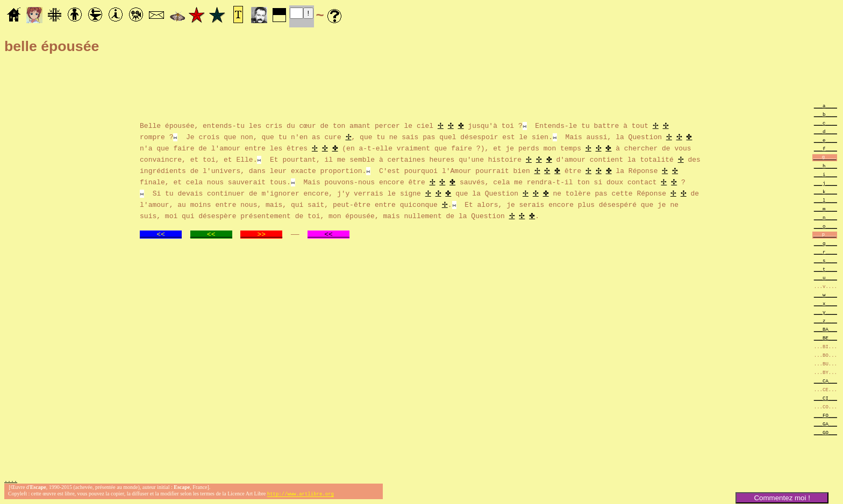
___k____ (826, 192)
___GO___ (826, 432)
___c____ (826, 123)
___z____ (826, 321)
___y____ (826, 312)
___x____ (826, 303)
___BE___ (826, 338)
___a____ (826, 106)
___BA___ (826, 329)
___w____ (826, 295)
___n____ (826, 217)
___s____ (826, 260)
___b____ (826, 114)
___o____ (826, 226)
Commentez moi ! (782, 498)
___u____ (826, 278)
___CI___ (826, 398)
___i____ (826, 174)
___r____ (826, 252)
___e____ (826, 140)
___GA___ (826, 424)
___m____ (826, 209)
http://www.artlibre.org (301, 495)
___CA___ (826, 381)
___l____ (826, 200)
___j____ (826, 183)
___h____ (826, 166)
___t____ (826, 269)
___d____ (826, 131)
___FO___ (826, 415)
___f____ (826, 149)
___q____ (826, 243)
